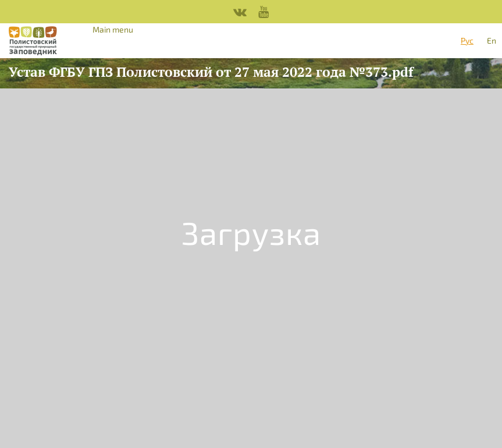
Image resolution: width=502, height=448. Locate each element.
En (492, 40)
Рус (467, 40)
